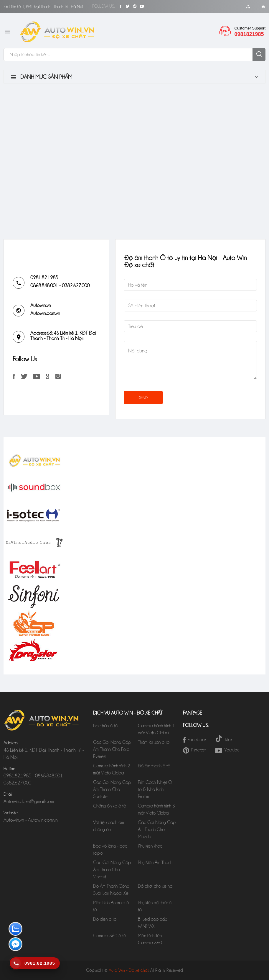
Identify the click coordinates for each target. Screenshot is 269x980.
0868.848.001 (44, 285)
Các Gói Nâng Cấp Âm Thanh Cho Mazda (157, 829)
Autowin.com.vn (45, 313)
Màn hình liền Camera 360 (150, 939)
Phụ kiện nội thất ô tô (155, 906)
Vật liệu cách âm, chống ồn (109, 826)
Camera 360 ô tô (110, 936)
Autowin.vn (41, 305)
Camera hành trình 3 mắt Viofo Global (156, 809)
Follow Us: (103, 6)
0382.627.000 (76, 285)
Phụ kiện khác (150, 846)
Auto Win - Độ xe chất (129, 970)
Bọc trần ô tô (105, 726)
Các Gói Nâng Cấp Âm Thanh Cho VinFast (112, 870)
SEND (143, 398)
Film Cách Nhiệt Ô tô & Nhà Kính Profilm (155, 789)
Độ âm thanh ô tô (154, 766)
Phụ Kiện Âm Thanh (155, 862)
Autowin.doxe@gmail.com (29, 801)
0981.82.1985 (44, 278)
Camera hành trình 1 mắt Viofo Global (156, 729)
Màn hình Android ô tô (111, 906)
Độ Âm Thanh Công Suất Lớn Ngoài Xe (112, 890)
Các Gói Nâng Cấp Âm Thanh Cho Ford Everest (112, 749)
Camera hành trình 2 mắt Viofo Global (112, 769)
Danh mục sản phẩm (42, 77)
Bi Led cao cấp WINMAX (153, 923)
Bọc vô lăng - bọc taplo (110, 850)
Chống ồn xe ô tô (110, 806)
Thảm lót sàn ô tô (154, 742)
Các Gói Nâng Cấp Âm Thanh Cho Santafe (112, 789)
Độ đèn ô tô (105, 919)
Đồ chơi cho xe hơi (156, 886)
